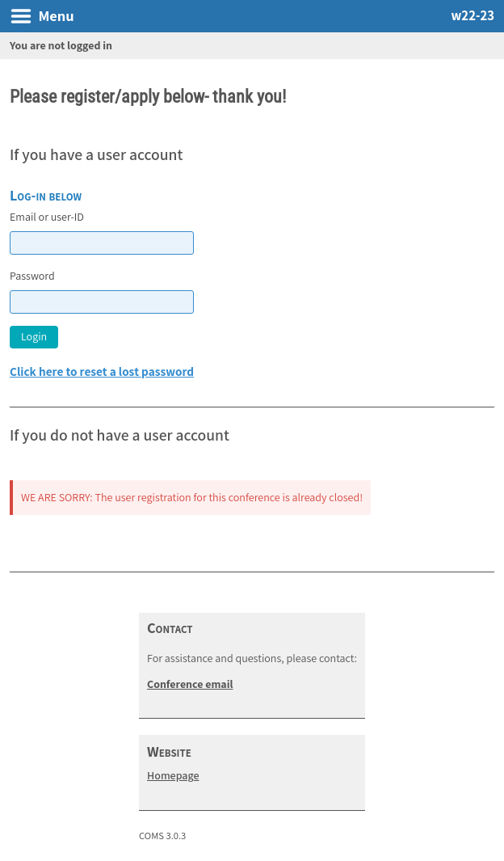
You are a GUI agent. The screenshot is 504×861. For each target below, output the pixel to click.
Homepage (173, 775)
